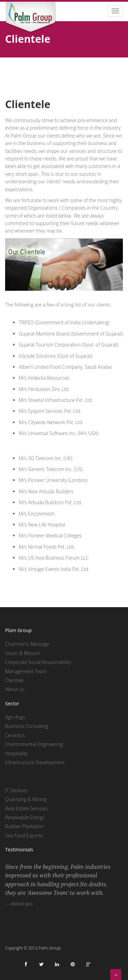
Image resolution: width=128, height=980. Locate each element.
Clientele (14, 680)
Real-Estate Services (26, 808)
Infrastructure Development (35, 762)
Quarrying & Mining (26, 799)
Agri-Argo (15, 717)
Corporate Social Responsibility (38, 662)
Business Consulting (27, 726)
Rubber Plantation (24, 826)
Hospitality (16, 753)
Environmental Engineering (34, 744)
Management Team (26, 671)
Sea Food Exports (24, 835)
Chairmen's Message (27, 644)
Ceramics (15, 735)
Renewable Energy (25, 817)
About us (15, 689)
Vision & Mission (23, 653)
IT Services (16, 790)
